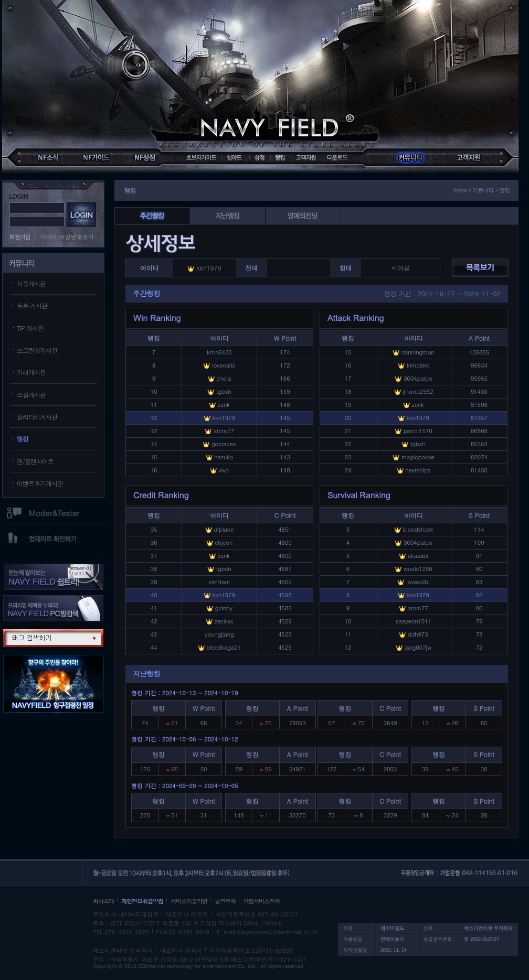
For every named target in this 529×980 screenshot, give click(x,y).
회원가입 (20, 237)
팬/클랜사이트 (35, 461)
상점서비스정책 (261, 901)
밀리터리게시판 (37, 417)
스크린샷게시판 (37, 350)
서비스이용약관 (189, 901)
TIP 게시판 (30, 328)
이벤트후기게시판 (40, 483)
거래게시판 (31, 372)
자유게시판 (31, 283)
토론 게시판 (32, 305)
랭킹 (23, 439)
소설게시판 (31, 395)
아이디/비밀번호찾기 (67, 237)
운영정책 (225, 901)
